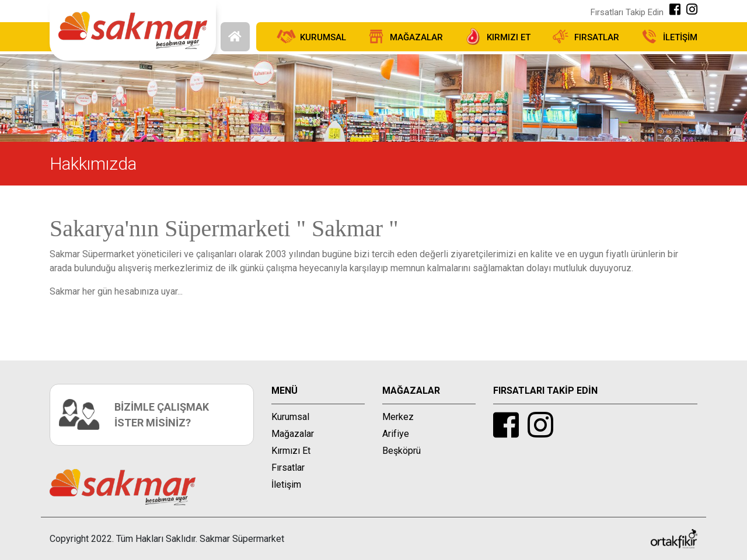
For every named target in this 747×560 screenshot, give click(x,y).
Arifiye (396, 434)
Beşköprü (402, 451)
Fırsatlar (288, 468)
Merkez (398, 417)
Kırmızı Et (291, 451)
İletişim (286, 484)
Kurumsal (290, 417)
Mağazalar (293, 434)
